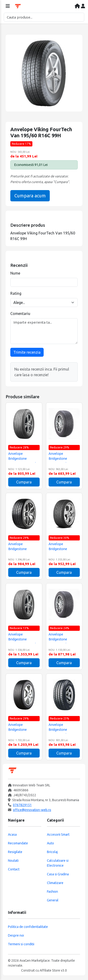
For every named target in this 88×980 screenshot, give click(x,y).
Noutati (13, 861)
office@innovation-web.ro (32, 810)
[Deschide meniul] (8, 6)
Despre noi (16, 935)
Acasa (12, 835)
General (53, 900)
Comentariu (20, 314)
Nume (15, 273)
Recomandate (18, 843)
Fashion (52, 892)
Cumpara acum (30, 196)
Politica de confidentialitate (28, 927)
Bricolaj (52, 852)
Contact (14, 869)
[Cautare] (44, 17)
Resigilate (15, 852)
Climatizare (55, 883)
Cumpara (24, 482)
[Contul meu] (83, 6)
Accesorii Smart (58, 835)
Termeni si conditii (21, 944)
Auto (50, 843)
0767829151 (22, 805)
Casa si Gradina (58, 874)
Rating (16, 293)
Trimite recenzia (27, 352)
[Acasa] (78, 6)
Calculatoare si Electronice (58, 863)
